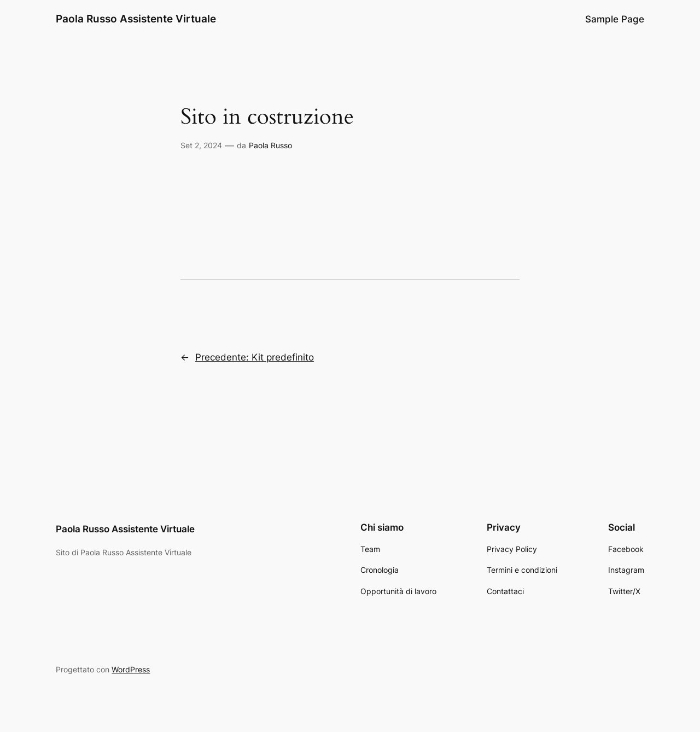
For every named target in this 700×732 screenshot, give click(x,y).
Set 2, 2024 (201, 145)
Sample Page (615, 19)
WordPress (131, 669)
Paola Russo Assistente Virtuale (136, 19)
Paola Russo (270, 145)
